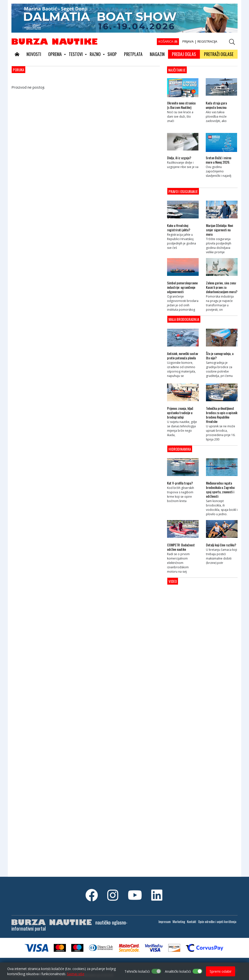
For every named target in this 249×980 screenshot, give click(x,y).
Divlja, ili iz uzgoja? (179, 158)
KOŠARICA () (168, 41)
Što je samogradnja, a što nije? (220, 356)
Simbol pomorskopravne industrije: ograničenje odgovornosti (182, 287)
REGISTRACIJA (207, 41)
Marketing (179, 922)
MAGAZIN (157, 54)
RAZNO (95, 54)
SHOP (112, 54)
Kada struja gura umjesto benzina (216, 105)
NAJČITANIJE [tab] (177, 70)
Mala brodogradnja (184, 319)
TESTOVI (76, 54)
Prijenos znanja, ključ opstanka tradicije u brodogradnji (180, 413)
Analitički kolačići (178, 971)
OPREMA (55, 54)
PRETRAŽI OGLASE (219, 54)
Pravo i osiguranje (183, 191)
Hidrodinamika (180, 449)
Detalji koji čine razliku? (221, 545)
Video (173, 581)
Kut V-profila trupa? (180, 483)
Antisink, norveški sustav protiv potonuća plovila (182, 356)
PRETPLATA (133, 54)
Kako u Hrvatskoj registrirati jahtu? (179, 228)
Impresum (165, 922)
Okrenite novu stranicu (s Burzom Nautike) (181, 105)
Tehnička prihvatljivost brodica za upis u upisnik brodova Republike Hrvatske (222, 415)
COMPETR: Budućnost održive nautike (181, 547)
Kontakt (192, 922)
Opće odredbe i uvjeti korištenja (217, 922)
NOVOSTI (34, 54)
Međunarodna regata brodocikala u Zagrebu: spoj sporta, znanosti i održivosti (221, 490)
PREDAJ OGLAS (184, 54)
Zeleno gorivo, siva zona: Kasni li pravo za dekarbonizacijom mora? (222, 287)
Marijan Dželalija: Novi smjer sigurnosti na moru (219, 230)
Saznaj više (76, 974)
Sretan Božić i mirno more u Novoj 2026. (218, 160)
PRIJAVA (188, 41)
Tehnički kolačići (137, 971)
